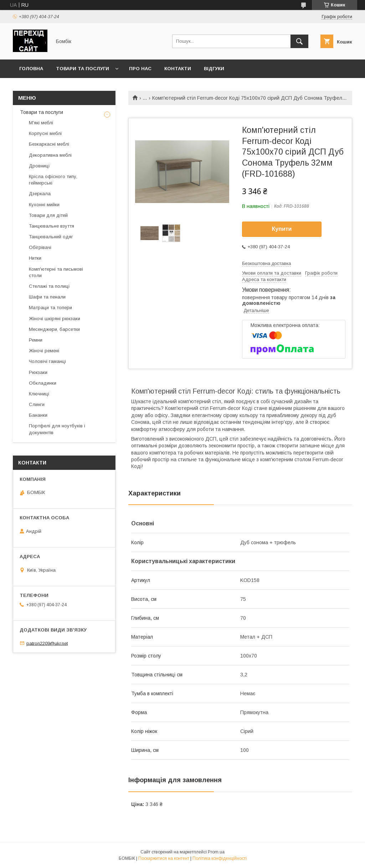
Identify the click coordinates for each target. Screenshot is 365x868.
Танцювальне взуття (52, 226)
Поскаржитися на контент (164, 858)
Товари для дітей (48, 215)
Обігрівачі (40, 247)
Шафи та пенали (47, 297)
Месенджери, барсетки (54, 329)
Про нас (140, 69)
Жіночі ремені (44, 351)
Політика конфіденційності (220, 858)
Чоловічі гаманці (47, 361)
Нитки (35, 258)
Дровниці (39, 166)
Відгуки (214, 69)
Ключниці (39, 394)
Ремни (36, 340)
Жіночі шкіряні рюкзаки (55, 319)
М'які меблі (41, 123)
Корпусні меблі (45, 133)
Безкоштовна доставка (266, 263)
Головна (31, 69)
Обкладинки (43, 383)
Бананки (38, 415)
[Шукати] (299, 41)
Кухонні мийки (44, 205)
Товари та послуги (83, 69)
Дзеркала (40, 194)
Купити (282, 229)
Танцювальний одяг (51, 237)
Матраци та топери (50, 308)
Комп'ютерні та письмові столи (56, 272)
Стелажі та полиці (49, 286)
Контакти (178, 69)
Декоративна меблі (50, 155)
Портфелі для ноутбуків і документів (57, 429)
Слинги (37, 404)
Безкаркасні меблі (49, 144)
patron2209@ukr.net (47, 643)
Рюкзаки (38, 372)
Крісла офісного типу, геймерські (53, 180)
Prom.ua (216, 852)
